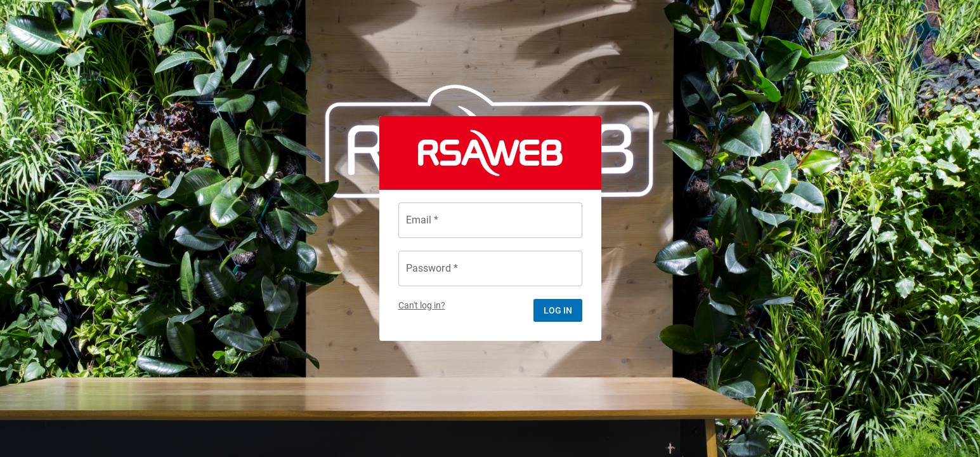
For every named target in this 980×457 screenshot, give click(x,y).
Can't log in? (422, 306)
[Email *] (490, 220)
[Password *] (490, 268)
